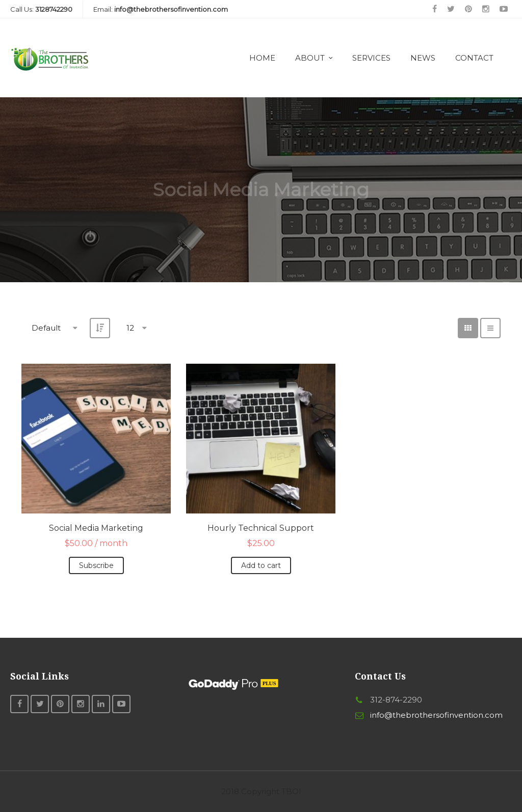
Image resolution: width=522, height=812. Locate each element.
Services (371, 58)
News (423, 58)
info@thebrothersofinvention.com (436, 715)
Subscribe (96, 565)
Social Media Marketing (96, 528)
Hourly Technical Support (261, 528)
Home (262, 58)
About (310, 58)
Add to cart (261, 565)
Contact (474, 58)
